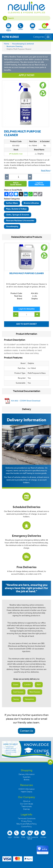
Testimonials (26, 806)
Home (7, 44)
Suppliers (27, 777)
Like (37, 834)
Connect (43, 834)
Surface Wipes (12, 203)
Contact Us (26, 731)
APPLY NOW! (26, 75)
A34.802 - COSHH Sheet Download (22, 401)
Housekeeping (12, 226)
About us (27, 801)
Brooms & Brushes (31, 203)
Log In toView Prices (39, 184)
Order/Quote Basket (44, 27)
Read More (46, 171)
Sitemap (26, 809)
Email (33, 27)
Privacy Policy (27, 821)
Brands (27, 780)
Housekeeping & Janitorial (23, 44)
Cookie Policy (26, 827)
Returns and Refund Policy (27, 824)
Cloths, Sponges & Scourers (18, 215)
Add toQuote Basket (16, 184)
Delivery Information (27, 774)
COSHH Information (26, 789)
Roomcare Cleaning (15, 46)
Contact (20, 27)
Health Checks (26, 792)
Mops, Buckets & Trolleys (16, 209)
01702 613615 (10, 37)
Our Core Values (26, 804)
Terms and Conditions (27, 819)
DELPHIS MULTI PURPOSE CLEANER (27, 273)
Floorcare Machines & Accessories (20, 221)
